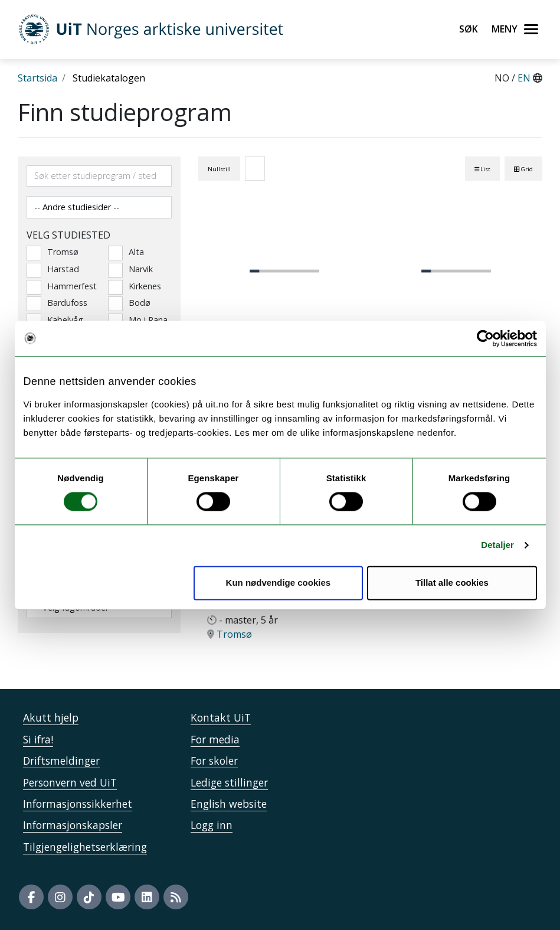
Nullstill (219, 169)
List (482, 169)
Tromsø (53, 252)
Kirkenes (135, 286)
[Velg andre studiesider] (99, 207)
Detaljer (497, 545)
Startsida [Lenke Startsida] (37, 78)
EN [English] (525, 78)
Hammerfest (58, 286)
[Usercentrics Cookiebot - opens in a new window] (485, 338)
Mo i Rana (138, 320)
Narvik (130, 269)
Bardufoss (57, 303)
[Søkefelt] (99, 176)
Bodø (129, 303)
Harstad (53, 269)
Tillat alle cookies (452, 583)
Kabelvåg (55, 320)
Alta (126, 252)
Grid (523, 169)
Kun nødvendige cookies (279, 583)
